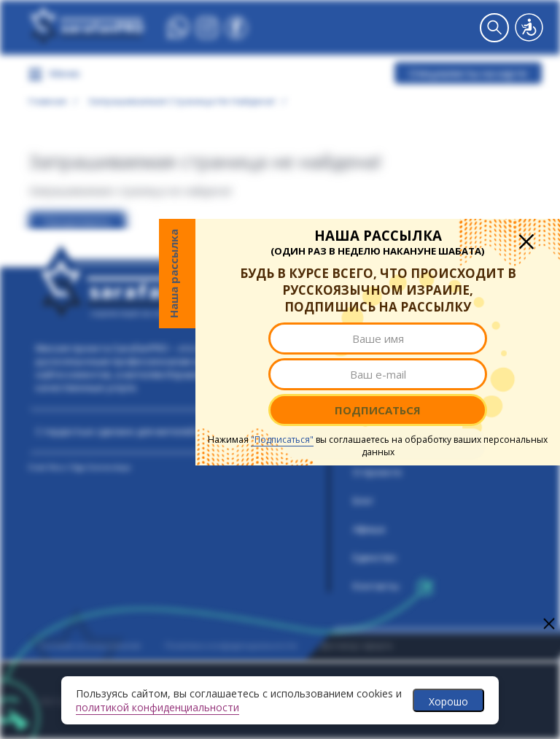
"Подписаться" (282, 440)
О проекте (377, 472)
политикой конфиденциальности (157, 707)
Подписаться (378, 410)
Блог (363, 500)
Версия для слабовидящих (529, 27)
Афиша (369, 529)
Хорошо (448, 701)
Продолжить (77, 223)
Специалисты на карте (468, 73)
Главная (47, 101)
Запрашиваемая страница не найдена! (182, 101)
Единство (375, 557)
